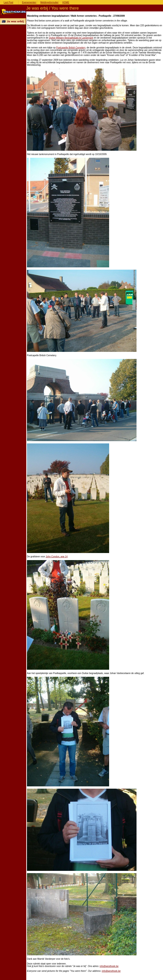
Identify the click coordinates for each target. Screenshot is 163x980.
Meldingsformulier (49, 2)
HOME (66, 2)
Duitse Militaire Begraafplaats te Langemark (71, 38)
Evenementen (29, 2)
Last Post (8, 2)
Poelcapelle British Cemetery (71, 48)
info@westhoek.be (109, 966)
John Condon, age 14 (57, 557)
